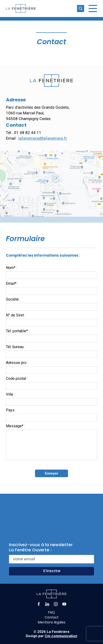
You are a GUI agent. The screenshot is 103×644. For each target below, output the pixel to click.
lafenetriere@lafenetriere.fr (43, 138)
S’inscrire (52, 571)
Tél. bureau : (16, 347)
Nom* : (11, 268)
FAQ (51, 612)
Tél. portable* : (18, 331)
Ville (10, 394)
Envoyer (52, 473)
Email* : (12, 283)
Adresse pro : (17, 363)
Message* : (15, 426)
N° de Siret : (16, 315)
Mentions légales (52, 622)
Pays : (11, 410)
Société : (13, 299)
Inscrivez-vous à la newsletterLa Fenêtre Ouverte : (41, 547)
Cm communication (61, 636)
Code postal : (17, 378)
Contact (52, 617)
